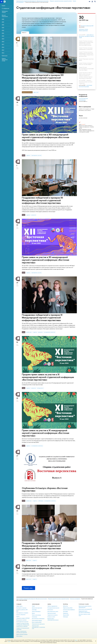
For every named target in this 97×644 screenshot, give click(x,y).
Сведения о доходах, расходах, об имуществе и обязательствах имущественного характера (23, 625)
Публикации (5, 56)
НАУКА (49, 604)
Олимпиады (34, 610)
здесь (76, 640)
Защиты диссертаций (52, 613)
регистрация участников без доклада (86, 86)
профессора (29, 332)
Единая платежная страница (22, 634)
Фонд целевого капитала (21, 620)
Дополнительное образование (38, 619)
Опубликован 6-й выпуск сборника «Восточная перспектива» (45, 489)
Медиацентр (66, 613)
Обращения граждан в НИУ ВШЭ (23, 618)
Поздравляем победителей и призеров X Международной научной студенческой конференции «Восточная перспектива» (42, 546)
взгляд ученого (40, 388)
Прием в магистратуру (36, 615)
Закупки (18, 616)
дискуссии (34, 215)
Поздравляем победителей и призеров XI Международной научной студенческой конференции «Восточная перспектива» (42, 318)
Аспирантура (34, 617)
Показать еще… (28, 588)
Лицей (33, 606)
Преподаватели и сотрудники (22, 613)
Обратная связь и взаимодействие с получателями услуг (38, 627)
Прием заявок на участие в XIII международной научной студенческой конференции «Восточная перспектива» (45, 137)
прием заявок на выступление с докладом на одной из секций (87, 36)
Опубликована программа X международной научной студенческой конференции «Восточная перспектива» (48, 568)
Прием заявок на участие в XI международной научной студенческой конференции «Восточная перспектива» (45, 433)
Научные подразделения (52, 606)
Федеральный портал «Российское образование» (84, 612)
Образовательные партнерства (38, 624)
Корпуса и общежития (21, 615)
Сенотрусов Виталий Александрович (83, 99)
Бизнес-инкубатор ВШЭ (37, 622)
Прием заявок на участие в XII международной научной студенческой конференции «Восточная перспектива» (45, 260)
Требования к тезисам (5, 12)
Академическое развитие (53, 615)
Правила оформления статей (5, 60)
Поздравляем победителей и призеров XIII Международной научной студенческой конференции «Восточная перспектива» (43, 78)
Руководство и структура (21, 608)
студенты (28, 155)
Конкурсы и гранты (51, 617)
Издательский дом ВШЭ (68, 608)
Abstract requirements (5, 16)
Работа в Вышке (19, 636)
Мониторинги (50, 610)
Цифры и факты (19, 606)
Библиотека (65, 606)
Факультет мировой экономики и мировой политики (59, 599)
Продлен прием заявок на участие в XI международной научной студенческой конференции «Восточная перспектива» (48, 377)
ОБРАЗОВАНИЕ (36, 604)
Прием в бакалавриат (36, 611)
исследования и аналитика (49, 332)
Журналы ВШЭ (66, 615)
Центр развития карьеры (37, 620)
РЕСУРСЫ (65, 604)
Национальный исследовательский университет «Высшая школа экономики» (32, 599)
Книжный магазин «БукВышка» (69, 610)
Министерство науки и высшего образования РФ (85, 607)
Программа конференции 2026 (87, 26)
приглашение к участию (36, 155)
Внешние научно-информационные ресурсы (53, 619)
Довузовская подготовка (37, 608)
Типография (65, 611)
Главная (3, 6)
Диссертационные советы (53, 611)
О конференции (5, 8)
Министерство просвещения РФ (85, 609)
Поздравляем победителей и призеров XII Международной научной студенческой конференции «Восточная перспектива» (42, 200)
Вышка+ (33, 613)
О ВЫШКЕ (19, 604)
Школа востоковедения (75, 599)
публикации (41, 501)
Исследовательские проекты (53, 608)
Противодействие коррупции (22, 622)
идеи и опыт (36, 92)
